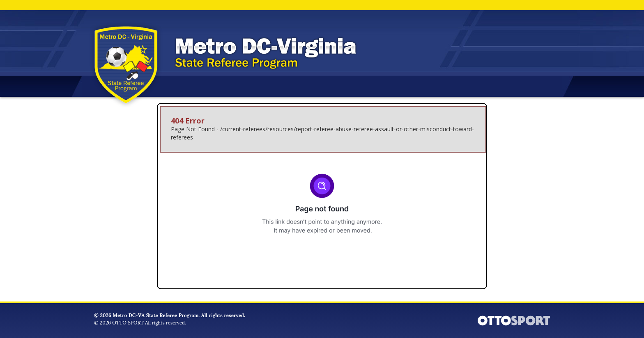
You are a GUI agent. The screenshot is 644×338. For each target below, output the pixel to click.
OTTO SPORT (128, 322)
